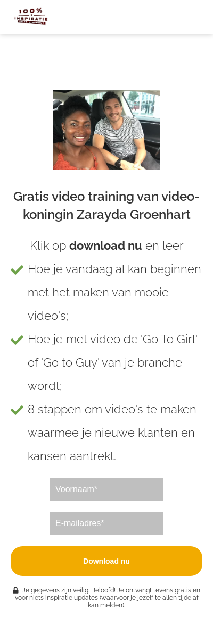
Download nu (106, 561)
